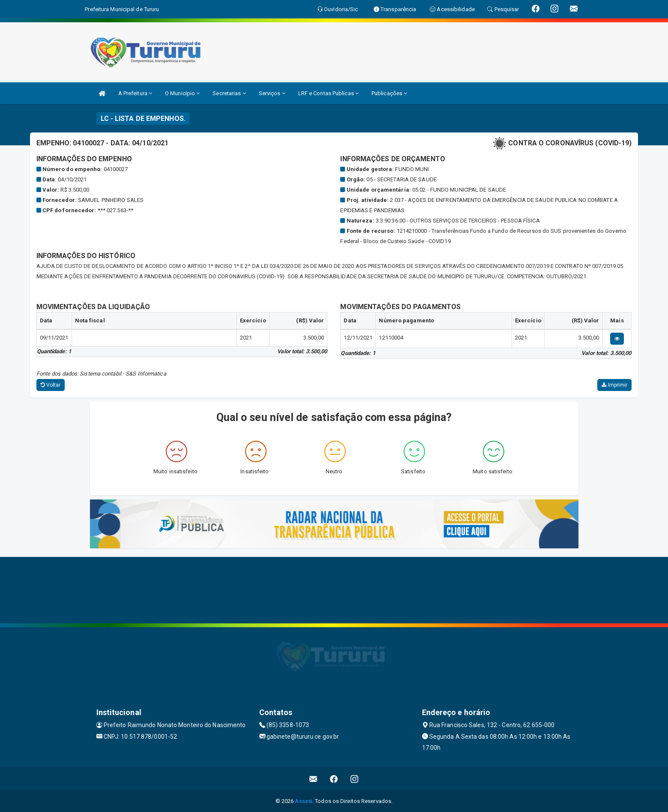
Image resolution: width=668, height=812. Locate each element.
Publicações (389, 93)
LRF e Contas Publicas (328, 93)
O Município (182, 93)
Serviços (272, 93)
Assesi (304, 801)
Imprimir (614, 385)
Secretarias (229, 93)
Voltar (51, 385)
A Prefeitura (135, 93)
